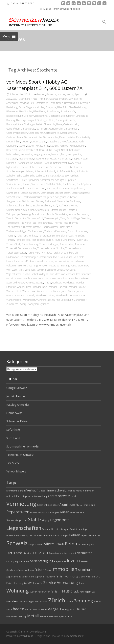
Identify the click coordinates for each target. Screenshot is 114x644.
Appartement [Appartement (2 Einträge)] (13, 577)
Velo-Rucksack (28, 261)
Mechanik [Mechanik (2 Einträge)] (65, 553)
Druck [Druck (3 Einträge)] (75, 591)
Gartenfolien (13, 129)
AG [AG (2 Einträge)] (92, 545)
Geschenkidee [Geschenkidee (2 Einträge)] (45, 505)
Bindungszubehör (33, 124)
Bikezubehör (68, 116)
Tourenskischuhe (27, 248)
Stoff (55, 206)
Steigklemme (13, 201)
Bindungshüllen (15, 124)
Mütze (49, 150)
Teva (63, 218)
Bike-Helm (12, 111)
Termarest (83, 214)
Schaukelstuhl (27, 167)
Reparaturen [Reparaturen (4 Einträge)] (18, 512)
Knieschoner (54, 142)
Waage (40, 283)
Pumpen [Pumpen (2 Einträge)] (90, 491)
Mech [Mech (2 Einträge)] (74, 553)
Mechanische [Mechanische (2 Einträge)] (40, 610)
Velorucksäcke (62, 261)
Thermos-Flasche (32, 227)
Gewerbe (51, 94)
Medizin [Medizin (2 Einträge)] (80, 491)
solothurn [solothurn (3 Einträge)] (85, 570)
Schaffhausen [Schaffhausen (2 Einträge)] (77, 512)
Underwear (12, 257)
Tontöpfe (20, 240)
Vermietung (63, 266)
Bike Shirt (62, 107)
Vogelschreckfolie (66, 270)
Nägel (57, 150)
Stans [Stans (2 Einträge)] (48, 570)
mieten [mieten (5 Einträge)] (41, 552)
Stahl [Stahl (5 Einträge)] (34, 519)
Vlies (21, 270)
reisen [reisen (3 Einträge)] (65, 512)
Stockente (46, 206)
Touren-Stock (13, 244)
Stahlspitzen (39, 188)
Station (24, 193)
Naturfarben (13, 154)
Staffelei (50, 184)
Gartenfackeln (71, 124)
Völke (28, 274)
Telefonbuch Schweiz (20, 455)
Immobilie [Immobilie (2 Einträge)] (24, 561)
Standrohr (64, 188)
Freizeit (41, 94)
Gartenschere (52, 133)
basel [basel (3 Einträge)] (20, 553)
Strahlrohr (29, 210)
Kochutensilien (78, 146)
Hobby (70, 94)
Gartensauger (36, 133)
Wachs (48, 283)
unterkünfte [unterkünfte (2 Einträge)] (13, 535)
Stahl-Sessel (69, 184)
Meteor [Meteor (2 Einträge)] (42, 491)
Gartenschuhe (51, 137)
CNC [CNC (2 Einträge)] (99, 535)
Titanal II (11, 236)
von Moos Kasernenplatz (19, 278)
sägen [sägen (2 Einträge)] (84, 535)
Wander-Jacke (40, 287)
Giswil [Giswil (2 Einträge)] (82, 577)
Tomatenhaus (30, 236)
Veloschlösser (78, 261)
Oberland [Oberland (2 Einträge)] (47, 535)
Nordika (48, 163)
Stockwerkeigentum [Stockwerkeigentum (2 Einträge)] (17, 520)
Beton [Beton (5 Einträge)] (71, 544)
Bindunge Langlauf (26, 120)
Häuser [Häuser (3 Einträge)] (81, 609)
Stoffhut (73, 206)
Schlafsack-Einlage (66, 171)
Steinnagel (50, 201)
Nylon (78, 163)
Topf (33, 240)
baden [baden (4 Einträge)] (18, 609)
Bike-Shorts (39, 111)
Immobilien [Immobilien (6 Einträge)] (64, 569)
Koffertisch (12, 150)
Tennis (50, 214)
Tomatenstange (46, 236)
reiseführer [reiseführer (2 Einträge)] (44, 592)
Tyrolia (56, 253)
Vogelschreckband (46, 270)
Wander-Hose (24, 287)
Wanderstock (80, 295)
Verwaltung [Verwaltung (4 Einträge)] (67, 582)
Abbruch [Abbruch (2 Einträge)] (11, 496)
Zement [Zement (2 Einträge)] (92, 535)
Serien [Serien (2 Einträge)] (84, 561)
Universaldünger (29, 257)
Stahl (59, 184)
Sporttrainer (13, 180)
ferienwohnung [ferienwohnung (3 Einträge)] (67, 576)
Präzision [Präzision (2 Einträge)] (90, 577)
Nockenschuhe (25, 163)
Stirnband (26, 206)
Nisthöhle (11, 163)
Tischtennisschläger (17, 231)
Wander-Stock (14, 291)
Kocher (31, 146)
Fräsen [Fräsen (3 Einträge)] (39, 570)
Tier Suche (13, 463)
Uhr (77, 253)
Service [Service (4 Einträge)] (50, 582)
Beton (22, 107)
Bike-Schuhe (25, 111)
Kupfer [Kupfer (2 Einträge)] (33, 592)
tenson (72, 214)
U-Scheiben (67, 253)
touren (49, 240)
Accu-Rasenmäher (22, 99)
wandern (11, 295)
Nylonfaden (12, 167)
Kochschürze (43, 146)
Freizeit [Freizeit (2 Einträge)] (39, 545)
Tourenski (12, 248)
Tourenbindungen (49, 244)
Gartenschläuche (33, 137)
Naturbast (74, 150)
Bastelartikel (42, 103)
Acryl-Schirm (75, 99)
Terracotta (21, 218)
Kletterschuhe (39, 142)
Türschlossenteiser (16, 253)
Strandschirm (42, 210)
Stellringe (75, 201)
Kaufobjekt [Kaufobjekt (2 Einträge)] (85, 592)
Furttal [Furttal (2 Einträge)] (69, 602)
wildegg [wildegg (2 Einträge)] (65, 610)
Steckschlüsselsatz (32, 197)
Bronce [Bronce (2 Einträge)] (68, 616)
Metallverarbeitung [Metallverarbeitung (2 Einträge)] (16, 616)
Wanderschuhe (64, 295)
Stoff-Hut (63, 206)
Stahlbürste (12, 188)
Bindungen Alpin (46, 120)
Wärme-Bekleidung (62, 300)
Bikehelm (29, 116)
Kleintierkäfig (83, 137)
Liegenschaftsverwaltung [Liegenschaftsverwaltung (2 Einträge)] (35, 496)
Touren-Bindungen (64, 240)
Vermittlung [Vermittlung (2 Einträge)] (84, 545)
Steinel (40, 201)
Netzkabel (12, 159)
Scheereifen (57, 167)
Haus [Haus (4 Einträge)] (65, 591)
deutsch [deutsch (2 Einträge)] (44, 616)
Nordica (38, 163)
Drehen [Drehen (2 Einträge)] (28, 553)
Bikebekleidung (15, 116)
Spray (24, 180)
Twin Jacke (46, 253)
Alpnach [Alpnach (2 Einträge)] (40, 577)
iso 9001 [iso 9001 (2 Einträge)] (28, 583)
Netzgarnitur (74, 154)
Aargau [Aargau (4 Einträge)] (54, 609)
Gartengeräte (28, 129)
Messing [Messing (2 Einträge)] (24, 535)
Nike (69, 159)
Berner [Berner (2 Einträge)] (29, 610)
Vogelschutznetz (15, 274)
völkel (35, 274)
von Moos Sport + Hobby (65, 278)
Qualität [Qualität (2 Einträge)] (74, 529)
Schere (30, 171)
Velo (76, 257)
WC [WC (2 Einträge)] (94, 592)
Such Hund (13, 438)
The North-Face (28, 223)
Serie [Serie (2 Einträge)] (9, 610)
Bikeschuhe (41, 116)
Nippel (76, 159)
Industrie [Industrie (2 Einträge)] (38, 583)
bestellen (85, 103)
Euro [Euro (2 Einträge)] (19, 496)
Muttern (40, 150)
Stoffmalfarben (14, 210)
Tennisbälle (61, 214)
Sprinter (71, 180)
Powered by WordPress (20, 636)
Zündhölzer (80, 300)
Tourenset (80, 244)
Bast (32, 103)
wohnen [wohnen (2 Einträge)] (29, 570)
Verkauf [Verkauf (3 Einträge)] (32, 490)
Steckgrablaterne (81, 193)
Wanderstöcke (14, 300)
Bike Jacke (51, 107)
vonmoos (30, 283)
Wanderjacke (60, 291)
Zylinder (44, 304)
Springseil (60, 180)
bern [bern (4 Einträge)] (11, 553)
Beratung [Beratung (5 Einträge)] (83, 601)
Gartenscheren (68, 133)
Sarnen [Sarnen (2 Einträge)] (98, 602)
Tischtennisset (36, 231)
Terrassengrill (52, 218)
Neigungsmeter (42, 154)
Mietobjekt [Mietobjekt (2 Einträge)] (53, 512)
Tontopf (10, 240)
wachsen (57, 283)
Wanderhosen (45, 291)
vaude (69, 257)
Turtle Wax (33, 253)
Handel (62, 94)
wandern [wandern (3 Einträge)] (13, 601)
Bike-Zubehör (68, 111)
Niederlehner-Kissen (45, 159)
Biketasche (54, 116)
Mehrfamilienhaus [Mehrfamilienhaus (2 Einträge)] (16, 491)
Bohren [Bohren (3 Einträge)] (75, 535)
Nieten (61, 159)
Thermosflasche (50, 227)
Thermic (73, 223)
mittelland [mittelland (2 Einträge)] (90, 505)
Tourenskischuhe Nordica (51, 248)
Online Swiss (14, 413)
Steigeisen (49, 197)
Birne (59, 124)
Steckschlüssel (14, 197)
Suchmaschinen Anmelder (23, 446)
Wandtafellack (44, 300)
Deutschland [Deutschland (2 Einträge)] (28, 577)
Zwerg (23, 304)
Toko (19, 236)
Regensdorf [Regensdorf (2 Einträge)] (60, 561)
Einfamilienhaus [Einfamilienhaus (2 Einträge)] (38, 512)
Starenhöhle (13, 193)
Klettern (26, 142)
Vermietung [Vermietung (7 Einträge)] (21, 504)
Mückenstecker (27, 150)
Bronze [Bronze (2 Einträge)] (71, 491)
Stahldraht (25, 188)
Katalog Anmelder (18, 405)
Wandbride (69, 283)
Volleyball (44, 274)
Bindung (11, 120)
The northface (45, 223)
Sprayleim (33, 180)
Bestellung (12, 107)
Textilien (86, 218)
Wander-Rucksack (58, 287)
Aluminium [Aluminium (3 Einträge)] (67, 505)
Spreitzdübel (47, 180)
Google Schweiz (17, 388)
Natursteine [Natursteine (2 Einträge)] (41, 602)
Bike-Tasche (53, 111)
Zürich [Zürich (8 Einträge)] (57, 600)
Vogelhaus (30, 270)
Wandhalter (29, 300)
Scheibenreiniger (16, 171)
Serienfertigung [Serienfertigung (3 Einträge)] (42, 561)
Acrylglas (24, 103)
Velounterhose (14, 266)
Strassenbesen (59, 210)
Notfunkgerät (60, 163)
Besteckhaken (72, 103)
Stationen (34, 193)
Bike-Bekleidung (77, 107)
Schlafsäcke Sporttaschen (65, 176)
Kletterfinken (13, 142)
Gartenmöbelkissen (17, 133)
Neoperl (56, 154)
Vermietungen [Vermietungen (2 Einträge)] (56, 616)
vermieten (50, 266)
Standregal (52, 188)
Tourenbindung (30, 244)
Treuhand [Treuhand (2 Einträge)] (50, 577)
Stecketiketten (63, 193)
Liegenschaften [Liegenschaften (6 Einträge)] (24, 528)
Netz (64, 154)
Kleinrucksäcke (67, 137)
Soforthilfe (13, 430)
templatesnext (75, 636)
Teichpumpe (13, 214)
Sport (78, 94)
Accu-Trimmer (40, 99)
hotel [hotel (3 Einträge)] (80, 505)
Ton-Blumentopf (64, 236)
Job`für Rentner (16, 396)
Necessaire (26, 154)
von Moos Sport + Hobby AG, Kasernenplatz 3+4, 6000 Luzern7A (44, 85)
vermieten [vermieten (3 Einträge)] (85, 553)
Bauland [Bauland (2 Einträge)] (46, 529)
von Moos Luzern (42, 278)
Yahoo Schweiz (16, 471)
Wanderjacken (76, 291)
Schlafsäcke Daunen (40, 176)
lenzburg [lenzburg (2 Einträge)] (19, 583)
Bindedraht (82, 116)
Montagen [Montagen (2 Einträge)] (84, 529)
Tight (63, 227)
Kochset (54, 146)
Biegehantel (32, 107)
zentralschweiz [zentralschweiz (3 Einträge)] (59, 496)
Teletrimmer (39, 214)
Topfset (41, 240)
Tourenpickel (67, 244)
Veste (74, 266)
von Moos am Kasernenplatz (76, 274)
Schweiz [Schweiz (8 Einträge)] (17, 543)
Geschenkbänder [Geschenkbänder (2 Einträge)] (15, 570)
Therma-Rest (61, 223)
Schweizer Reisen (17, 421)
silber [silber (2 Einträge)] (56, 505)
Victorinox (83, 266)
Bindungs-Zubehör (65, 120)
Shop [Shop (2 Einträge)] (31, 545)
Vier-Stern (12, 270)
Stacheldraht (38, 184)
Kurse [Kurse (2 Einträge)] (81, 583)
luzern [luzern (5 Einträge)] (73, 561)
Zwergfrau (33, 304)
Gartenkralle (56, 129)
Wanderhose (29, 291)
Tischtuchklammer (77, 231)
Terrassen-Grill (35, 218)
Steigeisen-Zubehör (66, 197)
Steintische (63, 201)
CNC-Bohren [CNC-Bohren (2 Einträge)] (35, 535)
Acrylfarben (12, 103)
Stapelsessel (78, 188)
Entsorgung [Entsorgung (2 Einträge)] (12, 561)
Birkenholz (49, 124)
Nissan (84, 159)
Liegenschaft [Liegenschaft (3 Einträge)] (59, 520)
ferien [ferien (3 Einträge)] (55, 591)
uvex (62, 257)
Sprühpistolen (14, 184)
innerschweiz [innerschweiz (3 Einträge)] (57, 490)
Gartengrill (42, 129)
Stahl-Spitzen (84, 184)
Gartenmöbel (71, 129)
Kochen (22, 146)
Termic (10, 218)
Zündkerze (12, 304)
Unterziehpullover (49, 257)
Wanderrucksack (26, 295)
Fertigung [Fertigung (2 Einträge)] (45, 520)
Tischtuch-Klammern (55, 231)
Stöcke (36, 206)
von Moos (55, 274)
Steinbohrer (28, 201)
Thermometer (14, 227)
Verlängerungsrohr (33, 266)
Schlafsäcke (23, 176)
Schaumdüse (42, 167)
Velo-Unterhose (45, 261)
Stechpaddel (47, 193)
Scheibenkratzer (73, 167)
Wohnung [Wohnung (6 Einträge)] (18, 591)
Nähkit (65, 150)
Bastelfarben (56, 103)
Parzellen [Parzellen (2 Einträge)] (54, 553)
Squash (26, 184)
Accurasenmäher (58, 99)
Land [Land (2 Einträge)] (73, 496)
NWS (71, 163)
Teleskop (26, 214)
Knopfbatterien (70, 142)
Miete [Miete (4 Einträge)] (49, 544)
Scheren (39, 171)
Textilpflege (13, 223)
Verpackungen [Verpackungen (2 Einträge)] (61, 535)
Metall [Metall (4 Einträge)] (33, 616)
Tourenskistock (73, 248)
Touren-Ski (81, 240)
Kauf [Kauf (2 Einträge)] (72, 610)
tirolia (69, 227)
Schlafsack (50, 171)
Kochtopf (64, 146)
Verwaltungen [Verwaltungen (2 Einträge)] (27, 602)
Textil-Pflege (73, 218)
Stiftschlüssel (13, 206)
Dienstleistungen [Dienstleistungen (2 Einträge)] (60, 529)
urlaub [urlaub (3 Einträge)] (59, 544)
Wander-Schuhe (77, 287)
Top (28, 240)
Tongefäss (79, 236)
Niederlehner (26, 159)
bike (42, 107)
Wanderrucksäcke (45, 295)
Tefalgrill (72, 210)
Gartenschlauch (15, 137)
